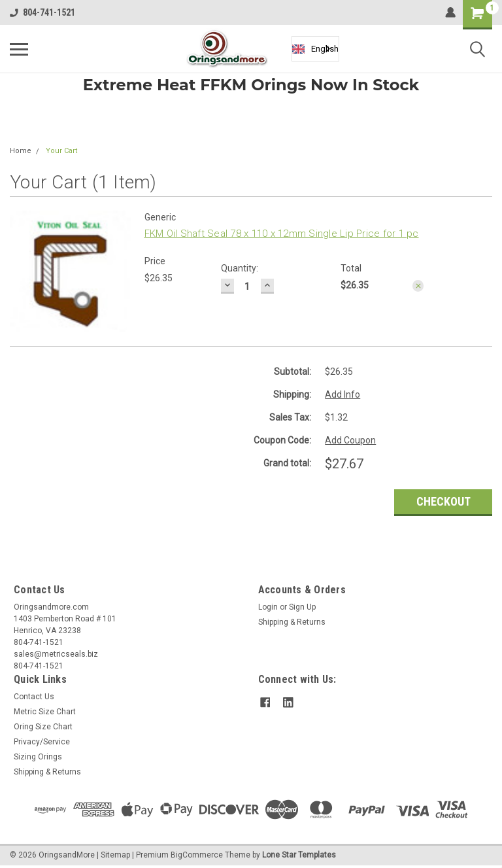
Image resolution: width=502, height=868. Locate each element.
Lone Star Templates (299, 855)
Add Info (343, 394)
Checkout (443, 501)
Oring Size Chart (43, 727)
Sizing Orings (38, 757)
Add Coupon (350, 440)
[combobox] (315, 49)
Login (268, 607)
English (315, 49)
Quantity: (240, 268)
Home (21, 151)
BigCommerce (197, 855)
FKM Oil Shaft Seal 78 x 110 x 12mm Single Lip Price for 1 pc (282, 234)
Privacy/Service (42, 742)
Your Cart (61, 151)
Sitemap (115, 855)
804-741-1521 (42, 12)
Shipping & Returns (292, 622)
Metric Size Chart (45, 712)
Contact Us (34, 697)
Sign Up (302, 607)
